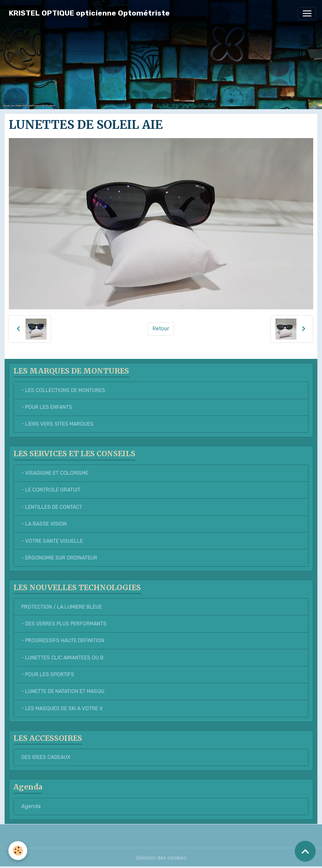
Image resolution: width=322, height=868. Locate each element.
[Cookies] (18, 851)
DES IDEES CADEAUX (46, 757)
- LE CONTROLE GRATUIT (51, 490)
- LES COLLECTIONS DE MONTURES (63, 390)
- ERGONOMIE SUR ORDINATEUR (59, 558)
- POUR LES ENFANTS (47, 407)
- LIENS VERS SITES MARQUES (57, 424)
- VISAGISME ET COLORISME (55, 473)
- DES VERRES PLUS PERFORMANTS (64, 624)
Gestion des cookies (161, 858)
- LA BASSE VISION (44, 524)
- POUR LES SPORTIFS (48, 675)
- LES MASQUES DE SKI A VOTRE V (62, 709)
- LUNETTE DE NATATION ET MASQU (63, 691)
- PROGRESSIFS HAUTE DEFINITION (63, 641)
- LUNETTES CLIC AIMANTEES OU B (62, 658)
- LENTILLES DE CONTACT (52, 507)
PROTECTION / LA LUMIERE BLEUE (62, 607)
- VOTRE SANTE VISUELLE (52, 541)
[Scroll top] (305, 851)
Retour (161, 329)
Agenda (31, 806)
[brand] (89, 13)
